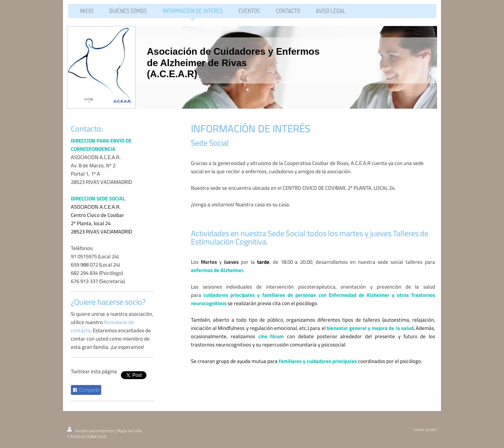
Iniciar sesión (425, 429)
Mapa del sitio (129, 431)
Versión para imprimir (91, 431)
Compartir (86, 390)
